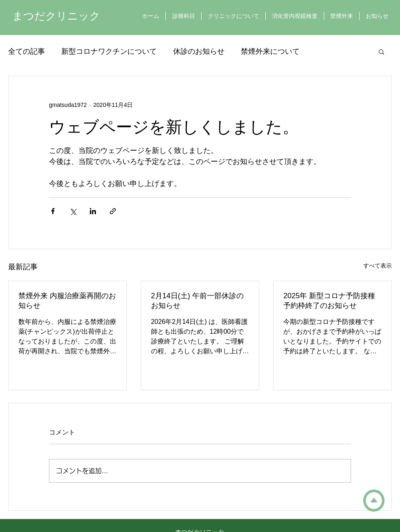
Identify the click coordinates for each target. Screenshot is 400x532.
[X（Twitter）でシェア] (73, 211)
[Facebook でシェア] (53, 211)
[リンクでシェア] (113, 211)
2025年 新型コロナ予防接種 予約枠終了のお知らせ (329, 301)
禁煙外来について (270, 51)
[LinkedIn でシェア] (93, 211)
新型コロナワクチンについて (109, 51)
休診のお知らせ (199, 51)
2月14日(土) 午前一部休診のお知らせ (197, 301)
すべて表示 (378, 266)
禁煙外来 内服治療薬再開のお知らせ (67, 301)
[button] (381, 51)
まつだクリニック (56, 16)
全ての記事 (27, 51)
